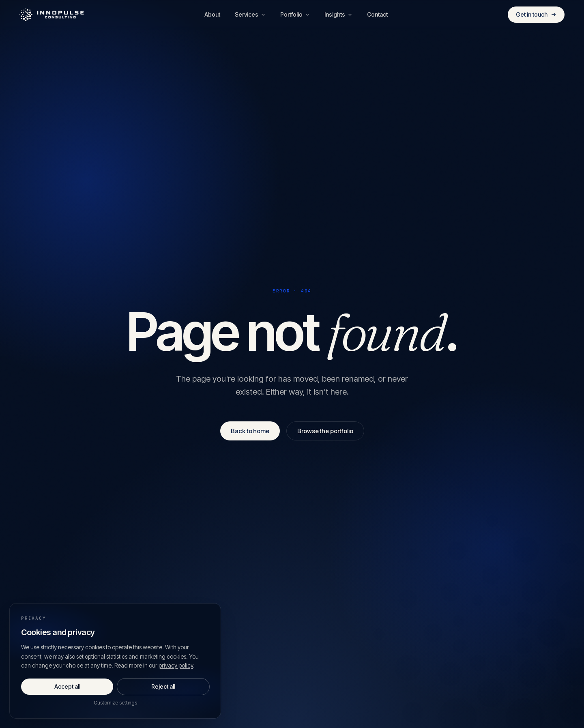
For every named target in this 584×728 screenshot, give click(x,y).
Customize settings (115, 703)
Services (250, 14)
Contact (377, 14)
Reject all (163, 686)
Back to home (250, 431)
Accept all (67, 686)
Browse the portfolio (325, 431)
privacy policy (176, 665)
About (212, 14)
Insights (338, 14)
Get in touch (536, 14)
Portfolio (295, 14)
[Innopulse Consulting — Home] (52, 15)
